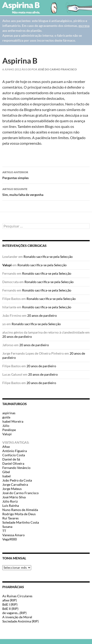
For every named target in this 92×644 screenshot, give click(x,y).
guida (6, 417)
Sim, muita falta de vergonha (46, 191)
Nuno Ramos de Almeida (20, 510)
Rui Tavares (10, 518)
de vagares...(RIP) (14, 613)
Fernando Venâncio (16, 468)
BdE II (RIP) (10, 609)
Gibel (6, 472)
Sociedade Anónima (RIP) (20, 621)
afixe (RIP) (10, 600)
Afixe (6, 447)
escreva (84, 26)
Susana (7, 527)
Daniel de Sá (11, 459)
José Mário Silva (14, 497)
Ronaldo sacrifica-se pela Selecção (48, 257)
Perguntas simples (46, 175)
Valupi (7, 265)
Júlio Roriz (10, 501)
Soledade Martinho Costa (21, 522)
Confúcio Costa (14, 455)
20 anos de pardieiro (42, 315)
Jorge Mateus (12, 489)
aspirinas (9, 413)
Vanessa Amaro (14, 535)
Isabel (7, 476)
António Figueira (15, 451)
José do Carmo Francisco (57, 69)
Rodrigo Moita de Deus (19, 514)
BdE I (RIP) (10, 604)
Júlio (6, 426)
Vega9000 (10, 539)
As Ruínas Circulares (17, 596)
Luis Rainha (11, 505)
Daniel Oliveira (13, 463)
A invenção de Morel (17, 617)
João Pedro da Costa (17, 480)
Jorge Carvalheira (15, 484)
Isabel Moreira (13, 421)
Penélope (9, 430)
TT (4, 531)
